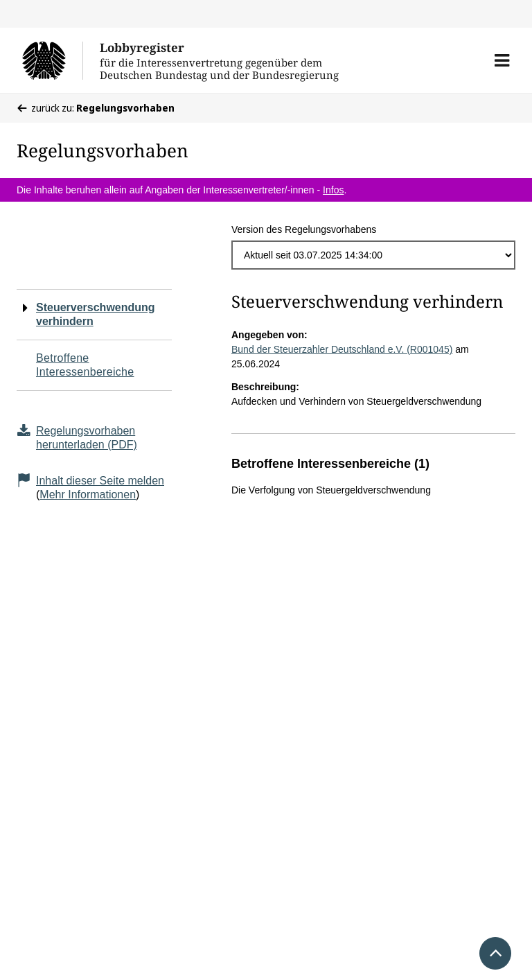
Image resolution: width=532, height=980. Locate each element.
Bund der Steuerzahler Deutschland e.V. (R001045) (342, 349)
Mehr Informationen (88, 495)
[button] (502, 60)
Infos (333, 190)
